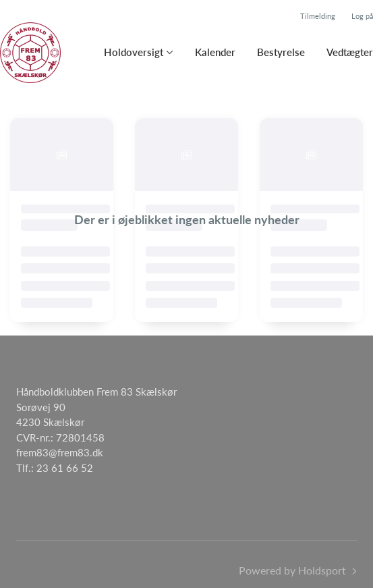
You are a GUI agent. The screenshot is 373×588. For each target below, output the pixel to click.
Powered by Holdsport (292, 570)
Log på (362, 16)
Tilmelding (318, 16)
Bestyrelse (281, 52)
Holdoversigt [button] (134, 52)
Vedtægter (350, 52)
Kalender (215, 52)
